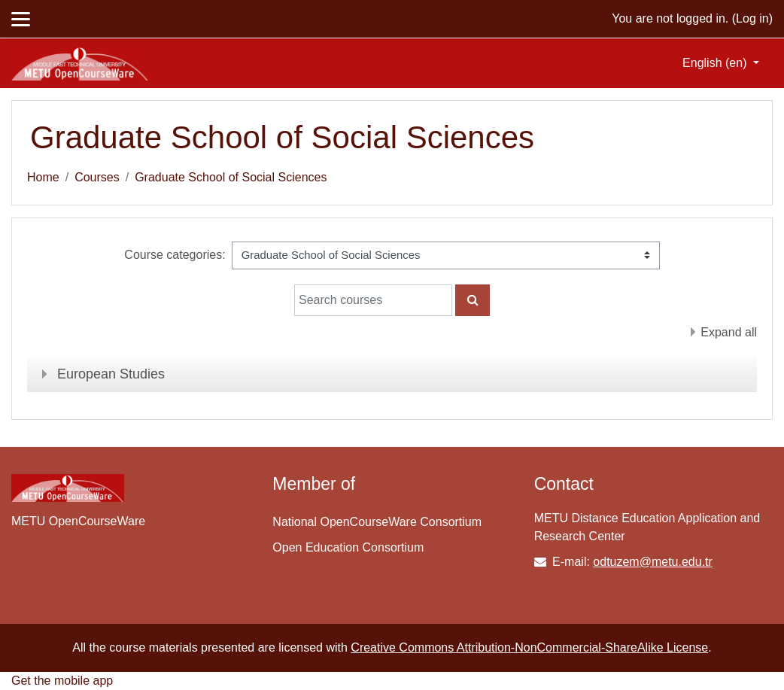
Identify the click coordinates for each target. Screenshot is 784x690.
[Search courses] (373, 300)
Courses (97, 177)
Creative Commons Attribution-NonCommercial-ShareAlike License (529, 647)
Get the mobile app (62, 681)
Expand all (729, 332)
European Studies (111, 374)
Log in (752, 18)
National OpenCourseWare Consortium (377, 522)
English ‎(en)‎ (716, 63)
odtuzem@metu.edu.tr (653, 562)
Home (43, 177)
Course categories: (175, 255)
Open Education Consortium (348, 547)
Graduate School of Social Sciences (231, 177)
